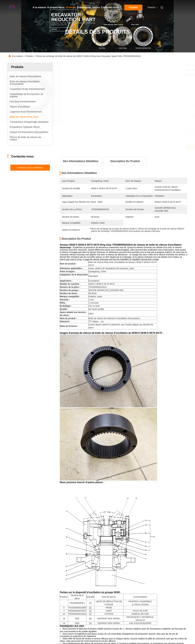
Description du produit (125, 161)
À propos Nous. (56, 7)
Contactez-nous (110, 7)
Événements (84, 7)
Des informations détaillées (81, 161)
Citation (133, 7)
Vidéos (96, 7)
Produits (71, 7)
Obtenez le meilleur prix (140, 147)
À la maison (40, 7)
